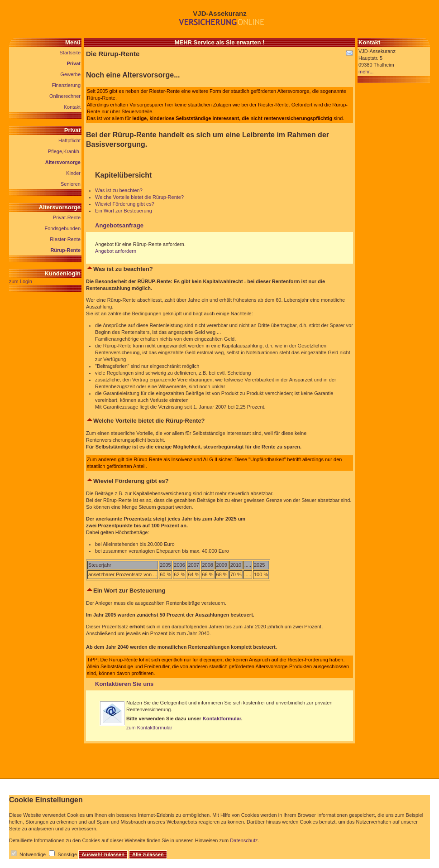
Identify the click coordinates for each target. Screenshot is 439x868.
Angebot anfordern (116, 251)
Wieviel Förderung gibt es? (125, 204)
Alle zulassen (148, 854)
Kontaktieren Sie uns (124, 684)
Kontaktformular (222, 719)
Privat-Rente (67, 217)
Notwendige (33, 854)
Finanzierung (66, 85)
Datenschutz (244, 840)
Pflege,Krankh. (64, 151)
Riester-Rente (65, 239)
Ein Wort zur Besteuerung (124, 211)
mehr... (366, 72)
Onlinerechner (65, 96)
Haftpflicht (69, 140)
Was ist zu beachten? (119, 190)
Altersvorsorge (63, 162)
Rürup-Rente (65, 250)
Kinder (73, 173)
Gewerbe (70, 74)
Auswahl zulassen (103, 854)
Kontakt (72, 107)
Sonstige (67, 854)
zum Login (21, 281)
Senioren (71, 184)
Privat (74, 63)
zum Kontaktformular (149, 728)
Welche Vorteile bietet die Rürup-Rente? (139, 197)
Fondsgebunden (62, 228)
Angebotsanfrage (119, 225)
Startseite (70, 53)
